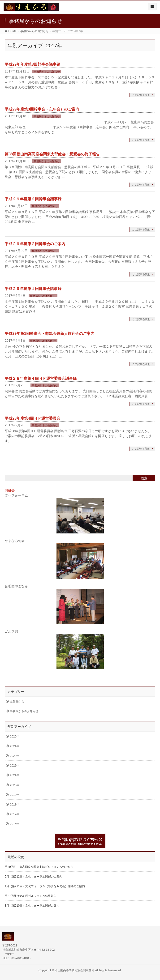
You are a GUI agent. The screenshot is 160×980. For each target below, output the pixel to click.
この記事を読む (141, 95)
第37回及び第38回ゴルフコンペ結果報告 (31, 896)
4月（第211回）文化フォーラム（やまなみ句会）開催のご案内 (45, 886)
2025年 (15, 737)
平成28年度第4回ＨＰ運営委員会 (32, 418)
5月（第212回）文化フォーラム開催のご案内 (33, 877)
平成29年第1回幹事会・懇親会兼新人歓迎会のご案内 (50, 334)
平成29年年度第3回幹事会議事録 (32, 64)
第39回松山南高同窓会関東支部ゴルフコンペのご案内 (39, 867)
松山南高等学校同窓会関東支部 (74, 970)
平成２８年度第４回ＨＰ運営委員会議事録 (41, 378)
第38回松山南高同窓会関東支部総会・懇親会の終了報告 (52, 154)
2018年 (15, 805)
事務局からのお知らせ (47, 72)
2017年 (15, 814)
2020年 (15, 785)
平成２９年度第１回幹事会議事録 (33, 289)
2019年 (15, 795)
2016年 (15, 824)
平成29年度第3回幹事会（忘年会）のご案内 (42, 109)
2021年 (15, 775)
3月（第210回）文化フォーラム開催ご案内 (32, 906)
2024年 (15, 746)
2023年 (15, 756)
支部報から (17, 702)
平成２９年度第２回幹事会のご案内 (35, 244)
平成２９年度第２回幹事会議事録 (33, 199)
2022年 (15, 766)
